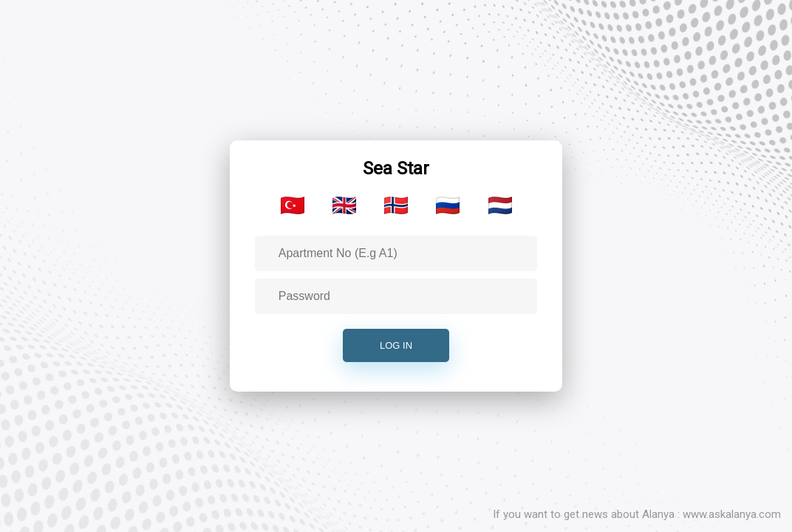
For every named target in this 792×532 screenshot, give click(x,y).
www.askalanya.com (732, 514)
